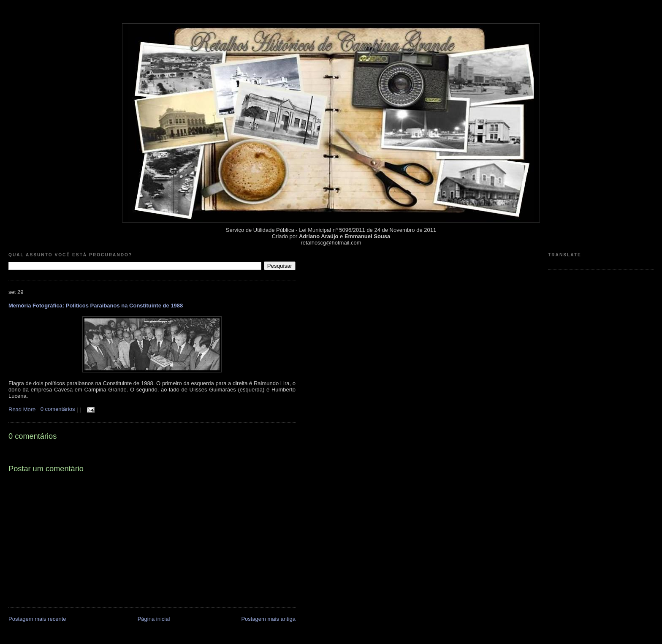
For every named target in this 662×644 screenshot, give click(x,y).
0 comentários (58, 409)
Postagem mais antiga (268, 619)
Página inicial (154, 619)
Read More (22, 409)
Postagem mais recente (37, 619)
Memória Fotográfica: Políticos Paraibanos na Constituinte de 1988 (96, 306)
